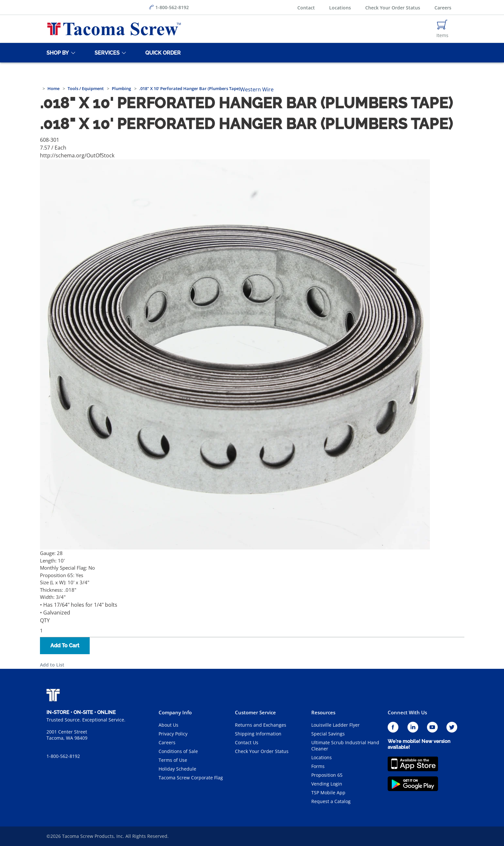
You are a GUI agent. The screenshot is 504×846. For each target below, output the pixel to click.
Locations (340, 8)
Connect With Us (407, 712)
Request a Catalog (331, 801)
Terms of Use (173, 760)
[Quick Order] (162, 53)
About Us (168, 725)
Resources (323, 712)
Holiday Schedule (177, 769)
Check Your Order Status (393, 8)
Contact (306, 8)
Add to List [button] (52, 665)
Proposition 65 (327, 775)
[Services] (106, 53)
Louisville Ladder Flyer (336, 725)
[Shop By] (57, 53)
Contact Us (247, 742)
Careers (443, 8)
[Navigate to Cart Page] (442, 29)
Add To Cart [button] (65, 646)
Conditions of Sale (178, 751)
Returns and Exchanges (261, 725)
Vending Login (327, 784)
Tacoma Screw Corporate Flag (191, 778)
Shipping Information (258, 734)
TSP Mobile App (328, 793)
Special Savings (328, 734)
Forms (318, 766)
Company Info (175, 712)
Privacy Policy (173, 734)
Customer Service (255, 712)
